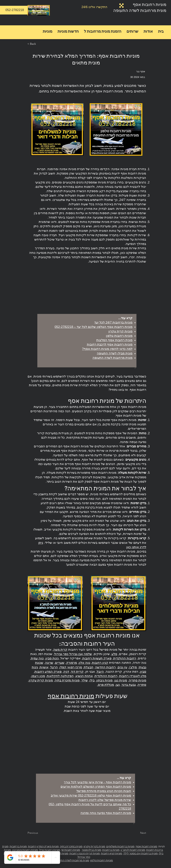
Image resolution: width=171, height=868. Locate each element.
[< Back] (39, 44)
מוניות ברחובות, (18, 846)
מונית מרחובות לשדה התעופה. (72, 860)
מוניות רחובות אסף (150, 4)
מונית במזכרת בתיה (71, 846)
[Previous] (39, 833)
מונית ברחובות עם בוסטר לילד (140, 853)
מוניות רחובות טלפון (102, 860)
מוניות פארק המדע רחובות (43, 846)
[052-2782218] (15, 10)
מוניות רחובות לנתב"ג (133, 850)
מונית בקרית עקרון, (94, 846)
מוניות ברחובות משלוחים (120, 846)
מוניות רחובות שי (71, 850)
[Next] (137, 833)
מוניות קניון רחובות (111, 853)
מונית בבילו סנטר (91, 850)
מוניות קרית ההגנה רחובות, (84, 853)
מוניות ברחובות (111, 850)
